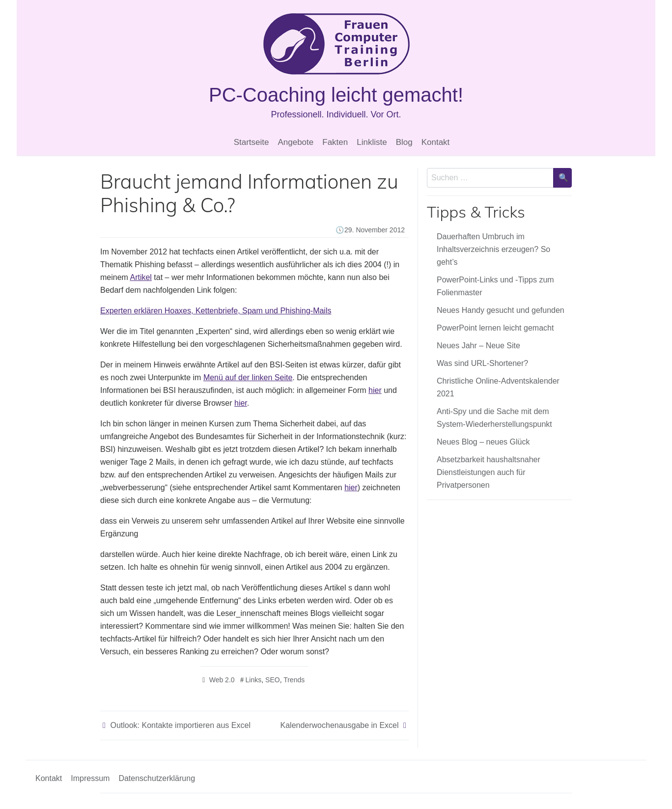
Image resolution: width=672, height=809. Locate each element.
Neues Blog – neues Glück (483, 442)
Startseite (252, 142)
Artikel (140, 277)
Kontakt (436, 142)
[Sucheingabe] (490, 178)
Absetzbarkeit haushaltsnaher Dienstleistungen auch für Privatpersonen (489, 472)
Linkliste (372, 142)
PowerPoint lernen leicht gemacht (495, 328)
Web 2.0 (222, 680)
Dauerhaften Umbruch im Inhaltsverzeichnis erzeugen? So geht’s (493, 249)
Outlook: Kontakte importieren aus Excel (180, 725)
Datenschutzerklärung (157, 778)
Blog (404, 142)
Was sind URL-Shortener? (482, 363)
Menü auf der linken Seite (248, 377)
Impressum (90, 778)
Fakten (335, 142)
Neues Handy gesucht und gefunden (501, 310)
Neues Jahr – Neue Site (478, 346)
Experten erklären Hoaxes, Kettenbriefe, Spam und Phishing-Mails (216, 311)
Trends (294, 680)
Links (254, 680)
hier (375, 390)
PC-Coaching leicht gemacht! (336, 95)
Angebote (295, 142)
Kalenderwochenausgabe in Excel (340, 725)
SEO (273, 680)
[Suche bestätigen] (562, 178)
